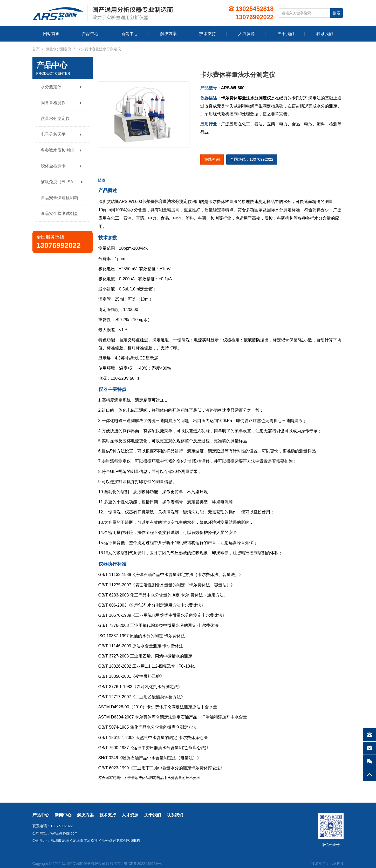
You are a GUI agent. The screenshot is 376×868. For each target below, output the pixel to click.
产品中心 (41, 815)
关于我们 (153, 815)
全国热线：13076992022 (252, 159)
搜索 (337, 13)
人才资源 (130, 815)
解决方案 (85, 815)
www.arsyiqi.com (64, 833)
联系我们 (175, 815)
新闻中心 (63, 815)
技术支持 (108, 815)
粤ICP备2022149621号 (142, 864)
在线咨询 (212, 159)
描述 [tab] (101, 180)
